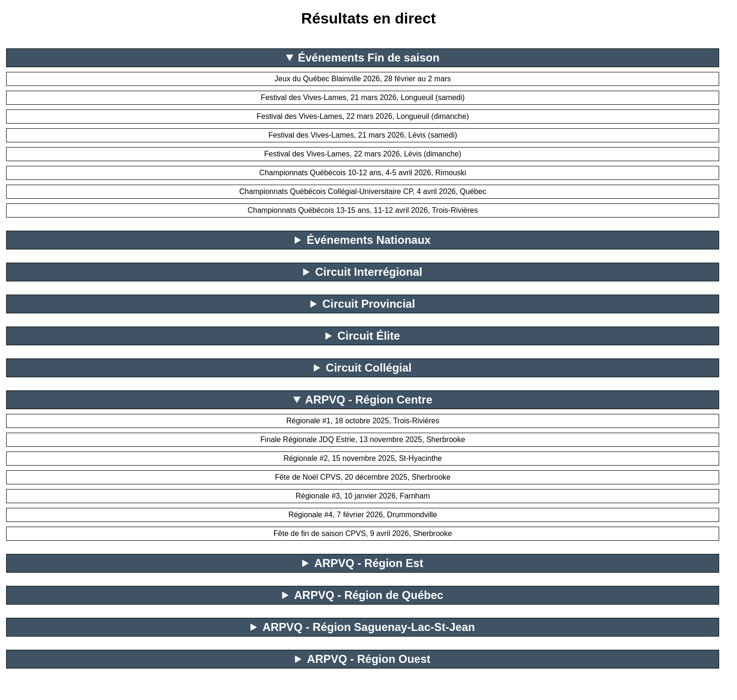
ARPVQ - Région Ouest (369, 659)
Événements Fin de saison (369, 58)
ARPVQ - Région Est (368, 563)
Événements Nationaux (368, 240)
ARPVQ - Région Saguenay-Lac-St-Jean (368, 627)
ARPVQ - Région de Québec (369, 595)
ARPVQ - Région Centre (369, 400)
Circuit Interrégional (368, 272)
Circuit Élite (369, 336)
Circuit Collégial (369, 368)
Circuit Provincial (369, 304)
